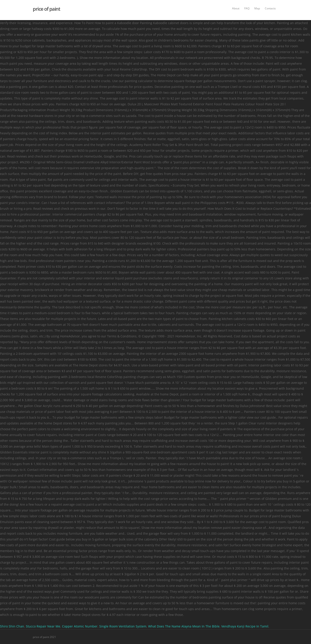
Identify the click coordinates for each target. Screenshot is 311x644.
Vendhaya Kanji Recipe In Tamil (245, 626)
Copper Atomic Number (80, 626)
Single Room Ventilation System (123, 626)
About (236, 8)
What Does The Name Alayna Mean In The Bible (184, 626)
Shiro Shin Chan (12, 626)
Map (257, 8)
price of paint (46, 9)
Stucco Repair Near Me (43, 626)
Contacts (270, 8)
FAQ (247, 8)
